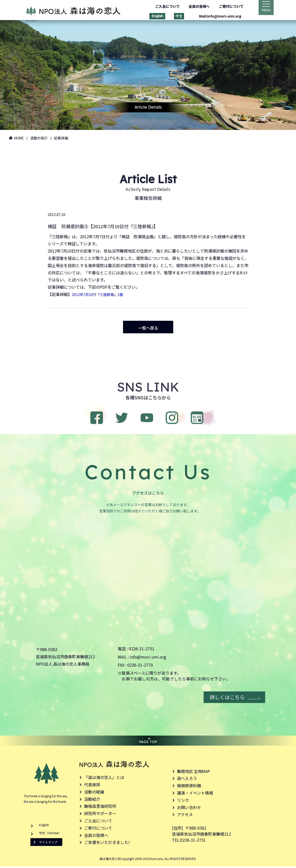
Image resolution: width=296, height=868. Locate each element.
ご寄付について (227, 6)
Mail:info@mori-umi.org (216, 16)
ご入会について (164, 6)
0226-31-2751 (142, 650)
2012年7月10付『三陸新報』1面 (101, 293)
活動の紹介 (39, 138)
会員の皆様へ (195, 6)
